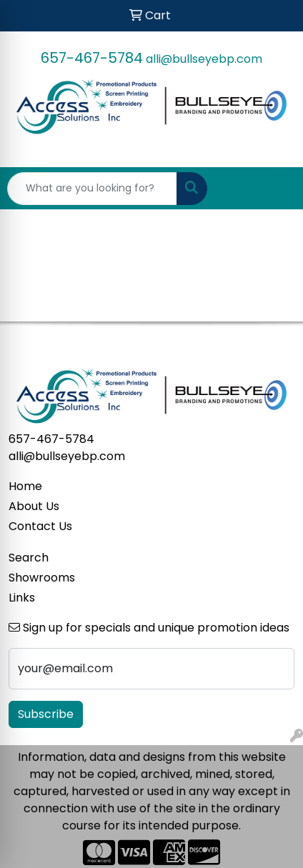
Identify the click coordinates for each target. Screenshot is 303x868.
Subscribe (46, 714)
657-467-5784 (92, 58)
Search (29, 558)
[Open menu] (274, 189)
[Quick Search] (92, 189)
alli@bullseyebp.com (204, 59)
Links (22, 598)
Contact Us (40, 526)
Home (25, 486)
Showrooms (42, 578)
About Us (34, 506)
